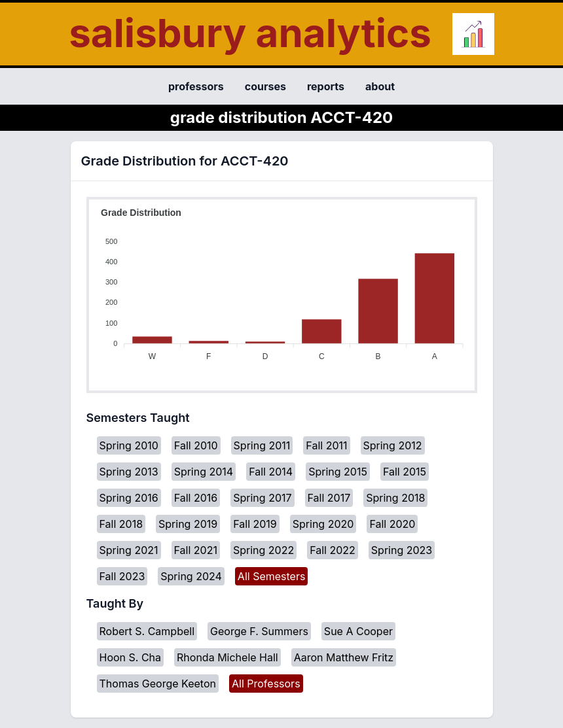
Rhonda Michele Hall (227, 657)
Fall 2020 (392, 524)
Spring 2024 (191, 576)
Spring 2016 (129, 498)
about (380, 86)
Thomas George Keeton (158, 684)
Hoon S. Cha (131, 657)
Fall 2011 (326, 445)
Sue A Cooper (358, 631)
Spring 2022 (263, 550)
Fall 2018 (121, 524)
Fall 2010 (196, 445)
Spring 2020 (323, 524)
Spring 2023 (402, 550)
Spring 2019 (188, 524)
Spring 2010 (129, 445)
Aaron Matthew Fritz (344, 657)
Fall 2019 (255, 524)
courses (265, 86)
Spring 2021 (129, 550)
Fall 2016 (196, 498)
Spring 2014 (204, 472)
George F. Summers (259, 631)
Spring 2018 (395, 498)
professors (196, 86)
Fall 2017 (329, 498)
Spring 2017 (262, 498)
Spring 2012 (393, 445)
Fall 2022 (333, 550)
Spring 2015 (338, 472)
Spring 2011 (262, 445)
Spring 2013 (129, 472)
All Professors (266, 684)
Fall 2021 (196, 550)
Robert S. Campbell (147, 631)
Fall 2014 (271, 472)
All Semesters (272, 576)
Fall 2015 (405, 472)
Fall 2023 (122, 576)
